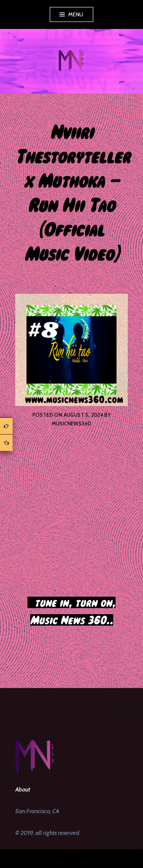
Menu (76, 14)
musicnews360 (72, 424)
